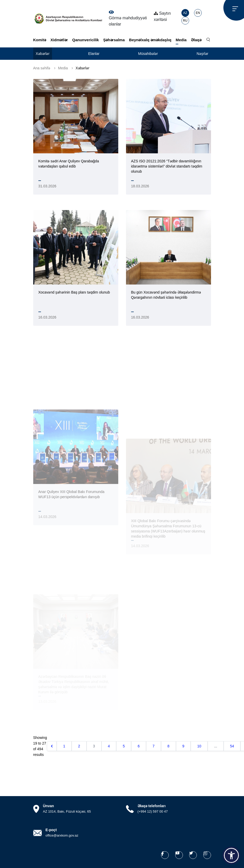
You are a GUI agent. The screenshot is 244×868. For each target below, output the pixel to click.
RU (185, 21)
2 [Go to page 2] (79, 746)
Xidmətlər (59, 40)
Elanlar (94, 54)
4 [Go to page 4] (109, 746)
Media (181, 40)
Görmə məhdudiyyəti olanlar (128, 18)
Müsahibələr (148, 54)
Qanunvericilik (85, 40)
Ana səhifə (42, 68)
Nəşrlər (203, 54)
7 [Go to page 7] (154, 746)
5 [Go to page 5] (124, 746)
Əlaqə (196, 40)
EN (198, 13)
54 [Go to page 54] (232, 746)
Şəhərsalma (114, 40)
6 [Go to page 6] (139, 746)
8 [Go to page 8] (169, 746)
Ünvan (49, 806)
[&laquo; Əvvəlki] (52, 746)
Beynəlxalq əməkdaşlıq (150, 40)
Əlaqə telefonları (152, 806)
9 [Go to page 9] (183, 746)
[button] (231, 855)
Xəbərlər (43, 54)
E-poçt (51, 830)
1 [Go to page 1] (64, 746)
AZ (185, 13)
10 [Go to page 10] (199, 746)
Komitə (40, 40)
